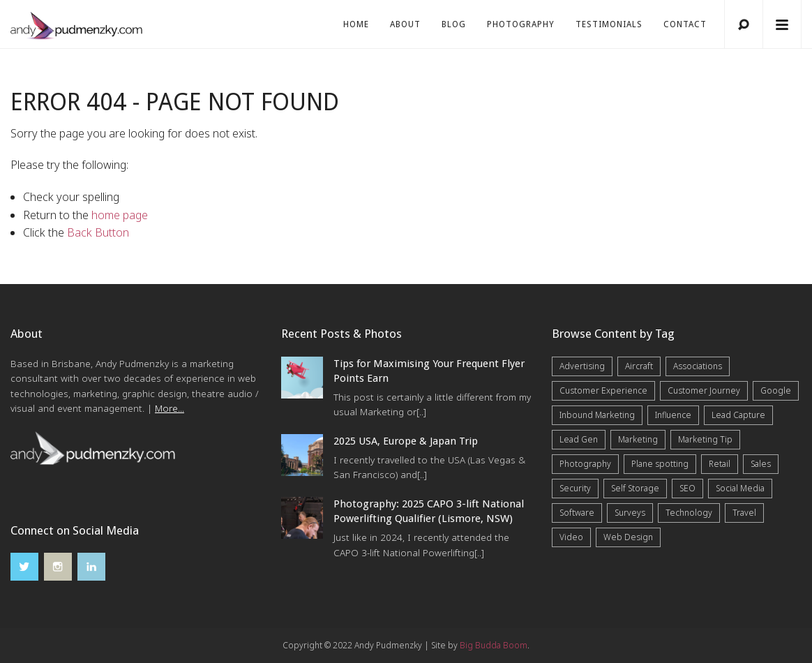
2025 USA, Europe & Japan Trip (406, 441)
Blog (454, 24)
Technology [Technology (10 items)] (689, 513)
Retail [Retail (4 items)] (720, 464)
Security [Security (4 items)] (575, 488)
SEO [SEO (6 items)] (687, 488)
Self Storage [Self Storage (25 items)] (635, 488)
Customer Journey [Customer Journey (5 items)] (704, 390)
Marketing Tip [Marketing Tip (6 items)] (705, 439)
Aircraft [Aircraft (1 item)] (639, 366)
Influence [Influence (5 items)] (673, 415)
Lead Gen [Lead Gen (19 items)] (579, 439)
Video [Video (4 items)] (571, 537)
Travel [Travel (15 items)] (744, 513)
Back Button (98, 232)
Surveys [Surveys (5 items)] (630, 513)
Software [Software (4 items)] (577, 513)
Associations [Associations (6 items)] (698, 366)
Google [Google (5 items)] (776, 390)
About (405, 24)
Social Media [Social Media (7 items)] (740, 488)
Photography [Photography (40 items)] (585, 464)
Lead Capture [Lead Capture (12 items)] (738, 415)
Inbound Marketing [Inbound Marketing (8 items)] (597, 415)
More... (170, 408)
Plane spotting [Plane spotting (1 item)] (660, 464)
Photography (521, 24)
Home (356, 24)
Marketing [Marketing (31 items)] (638, 439)
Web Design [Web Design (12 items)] (628, 537)
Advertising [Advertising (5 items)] (582, 366)
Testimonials (609, 24)
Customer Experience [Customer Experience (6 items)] (603, 390)
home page (120, 215)
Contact (685, 24)
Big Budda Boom (494, 645)
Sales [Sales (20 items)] (761, 464)
